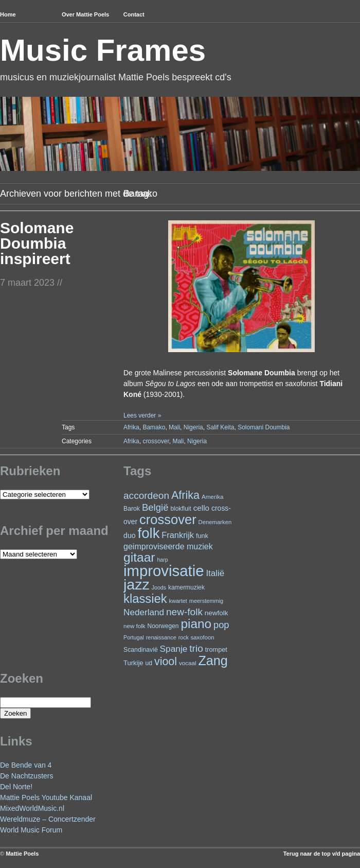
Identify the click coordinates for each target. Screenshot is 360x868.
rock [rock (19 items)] (184, 637)
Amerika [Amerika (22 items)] (213, 497)
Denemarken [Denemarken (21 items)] (215, 522)
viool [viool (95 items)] (166, 662)
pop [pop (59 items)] (221, 625)
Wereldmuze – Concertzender (48, 819)
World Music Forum (31, 830)
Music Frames (103, 50)
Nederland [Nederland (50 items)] (144, 612)
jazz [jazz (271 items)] (137, 584)
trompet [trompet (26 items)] (216, 649)
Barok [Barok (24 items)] (132, 509)
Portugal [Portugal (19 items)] (134, 637)
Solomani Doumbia (264, 427)
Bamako (154, 427)
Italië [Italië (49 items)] (215, 573)
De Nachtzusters (26, 776)
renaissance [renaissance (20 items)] (161, 637)
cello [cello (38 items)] (201, 508)
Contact (134, 14)
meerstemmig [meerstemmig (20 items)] (206, 601)
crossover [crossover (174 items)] (168, 519)
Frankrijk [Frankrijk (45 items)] (178, 535)
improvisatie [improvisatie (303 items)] (164, 571)
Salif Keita (220, 427)
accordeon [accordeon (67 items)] (146, 496)
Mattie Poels (22, 854)
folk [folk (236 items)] (149, 533)
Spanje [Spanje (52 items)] (174, 649)
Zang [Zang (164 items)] (213, 661)
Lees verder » (142, 415)
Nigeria (193, 427)
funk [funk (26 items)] (202, 536)
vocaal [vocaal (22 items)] (188, 663)
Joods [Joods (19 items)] (159, 587)
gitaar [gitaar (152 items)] (139, 557)
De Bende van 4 (26, 765)
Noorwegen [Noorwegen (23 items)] (163, 626)
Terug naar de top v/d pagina (322, 854)
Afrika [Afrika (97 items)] (185, 495)
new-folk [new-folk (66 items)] (184, 612)
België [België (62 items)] (155, 507)
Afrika (131, 427)
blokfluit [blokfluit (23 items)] (181, 509)
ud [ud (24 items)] (149, 663)
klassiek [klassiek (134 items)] (145, 598)
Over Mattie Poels (85, 14)
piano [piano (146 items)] (196, 624)
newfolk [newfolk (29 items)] (217, 613)
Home (8, 14)
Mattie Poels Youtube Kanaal (46, 797)
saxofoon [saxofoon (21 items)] (203, 637)
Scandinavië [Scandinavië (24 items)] (141, 650)
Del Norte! (16, 787)
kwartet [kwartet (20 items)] (178, 601)
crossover (156, 441)
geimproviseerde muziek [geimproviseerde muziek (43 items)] (168, 546)
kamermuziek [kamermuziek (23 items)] (186, 587)
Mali (174, 427)
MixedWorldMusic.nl (32, 808)
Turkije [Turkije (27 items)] (133, 663)
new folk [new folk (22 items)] (134, 626)
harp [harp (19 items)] (162, 560)
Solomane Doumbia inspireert (37, 243)
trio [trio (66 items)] (196, 648)
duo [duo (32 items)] (130, 535)
